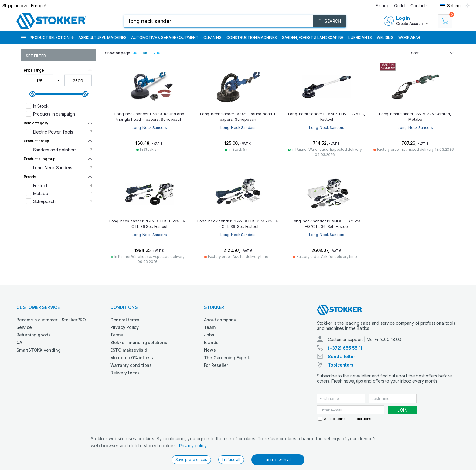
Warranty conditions (131, 365)
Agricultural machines (102, 37)
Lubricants (360, 37)
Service (24, 327)
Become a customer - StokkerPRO (51, 320)
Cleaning (212, 37)
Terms (117, 335)
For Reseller (216, 365)
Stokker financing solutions (139, 342)
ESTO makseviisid (129, 350)
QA (19, 342)
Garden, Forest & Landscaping (313, 37)
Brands (211, 342)
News (210, 350)
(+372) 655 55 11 (345, 348)
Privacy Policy (124, 327)
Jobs (209, 335)
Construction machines (252, 37)
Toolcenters (341, 365)
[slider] (32, 94)
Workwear (409, 37)
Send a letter (341, 356)
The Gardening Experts (228, 358)
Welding (385, 37)
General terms (125, 320)
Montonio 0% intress (132, 358)
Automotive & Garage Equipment (165, 37)
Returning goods (34, 335)
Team (210, 327)
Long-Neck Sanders (149, 128)
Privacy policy (193, 446)
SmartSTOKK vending (38, 350)
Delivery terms (125, 373)
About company (220, 320)
